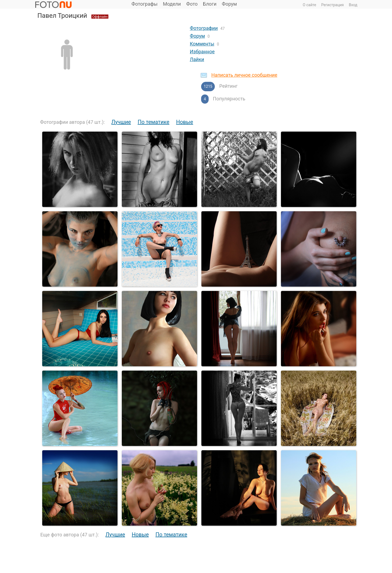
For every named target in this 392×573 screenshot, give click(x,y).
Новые (185, 122)
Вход (353, 5)
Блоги (210, 4)
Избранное (202, 52)
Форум (229, 4)
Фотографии (204, 28)
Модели (172, 4)
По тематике (154, 122)
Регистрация (333, 5)
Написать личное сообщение (244, 75)
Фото (192, 4)
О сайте (309, 5)
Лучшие (121, 122)
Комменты (202, 44)
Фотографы (145, 4)
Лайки (197, 59)
